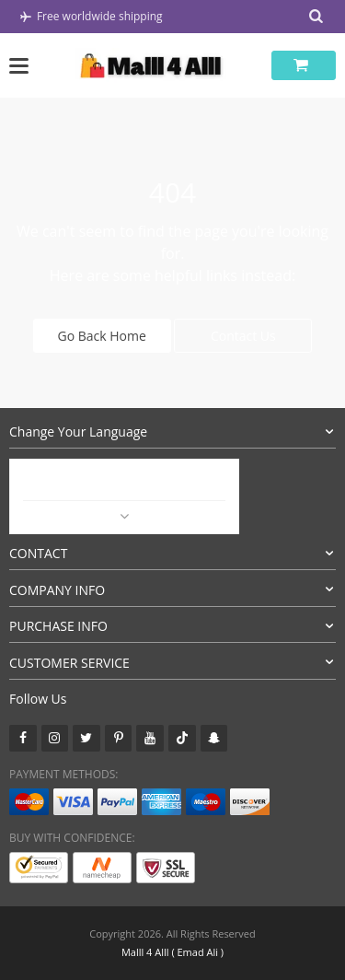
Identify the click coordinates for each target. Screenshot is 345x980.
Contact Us (243, 336)
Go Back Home (102, 336)
